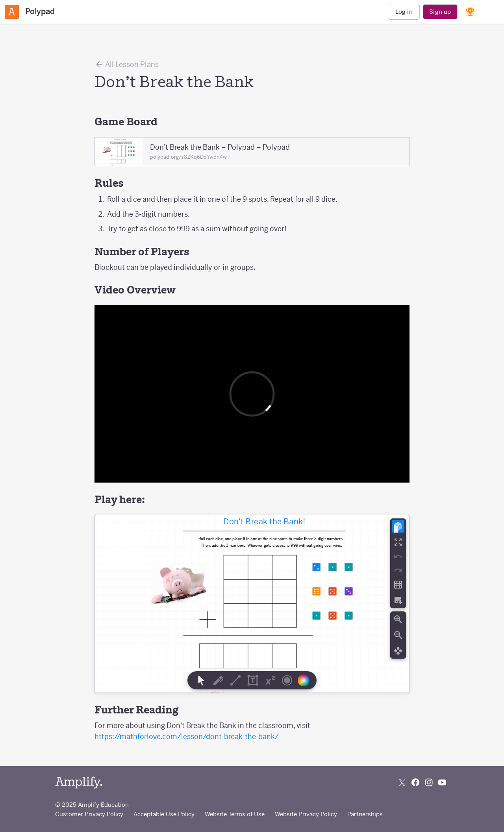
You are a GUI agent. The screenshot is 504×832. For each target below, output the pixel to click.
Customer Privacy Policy (89, 814)
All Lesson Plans (127, 64)
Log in (404, 12)
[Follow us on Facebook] (415, 782)
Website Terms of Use (235, 814)
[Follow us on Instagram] (429, 782)
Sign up (440, 12)
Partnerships (365, 814)
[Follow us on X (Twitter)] (402, 782)
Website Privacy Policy (306, 814)
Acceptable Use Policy (164, 814)
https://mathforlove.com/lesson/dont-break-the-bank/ (187, 736)
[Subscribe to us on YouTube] (442, 782)
